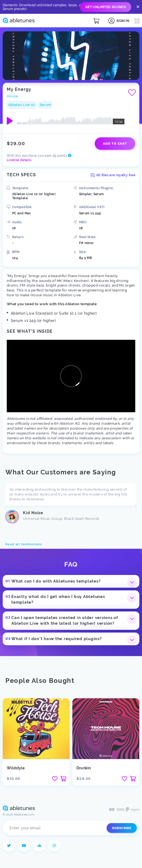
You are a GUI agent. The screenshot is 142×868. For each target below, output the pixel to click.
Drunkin (84, 768)
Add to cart (115, 144)
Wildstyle (16, 768)
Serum (45, 105)
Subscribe (122, 828)
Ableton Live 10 (21, 105)
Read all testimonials (24, 544)
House (12, 96)
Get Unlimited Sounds (106, 7)
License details (19, 160)
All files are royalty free (113, 175)
